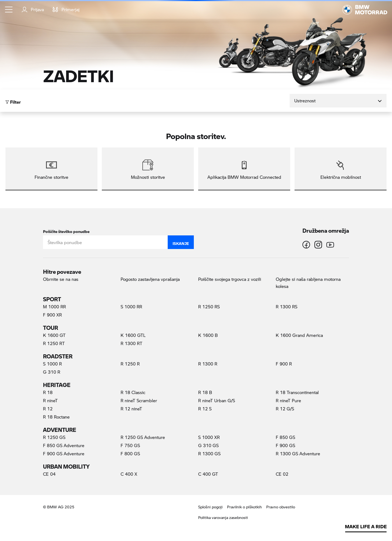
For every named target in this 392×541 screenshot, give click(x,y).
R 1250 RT (54, 343)
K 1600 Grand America (299, 335)
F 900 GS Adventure (64, 454)
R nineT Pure (288, 400)
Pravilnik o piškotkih (244, 507)
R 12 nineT (131, 409)
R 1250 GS (54, 437)
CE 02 (282, 474)
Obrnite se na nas (61, 279)
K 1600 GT (54, 335)
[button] (9, 10)
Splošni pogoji (210, 507)
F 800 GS (130, 454)
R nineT (50, 400)
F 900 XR (52, 315)
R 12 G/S (285, 409)
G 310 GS (208, 445)
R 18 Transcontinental (297, 392)
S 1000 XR (209, 437)
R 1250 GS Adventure (143, 437)
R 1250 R (130, 364)
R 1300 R (208, 364)
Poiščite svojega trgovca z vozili (230, 279)
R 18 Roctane (56, 417)
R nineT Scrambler (139, 400)
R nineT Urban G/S (217, 400)
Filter (13, 101)
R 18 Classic (133, 392)
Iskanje (181, 242)
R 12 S (205, 409)
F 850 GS (285, 437)
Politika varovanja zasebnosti (223, 517)
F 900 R (284, 364)
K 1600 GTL (133, 335)
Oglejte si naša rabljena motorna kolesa (308, 283)
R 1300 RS (287, 307)
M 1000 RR (54, 307)
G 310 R (52, 372)
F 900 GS (285, 445)
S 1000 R (52, 364)
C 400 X (129, 474)
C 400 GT (208, 474)
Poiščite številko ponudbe (66, 230)
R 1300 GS (209, 454)
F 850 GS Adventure (64, 445)
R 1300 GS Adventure (298, 454)
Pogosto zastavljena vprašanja (150, 279)
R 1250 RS (209, 307)
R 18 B (205, 392)
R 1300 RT (131, 343)
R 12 (48, 409)
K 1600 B (208, 335)
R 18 (48, 392)
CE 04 (49, 474)
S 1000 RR (131, 307)
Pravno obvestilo (281, 507)
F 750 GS (130, 445)
